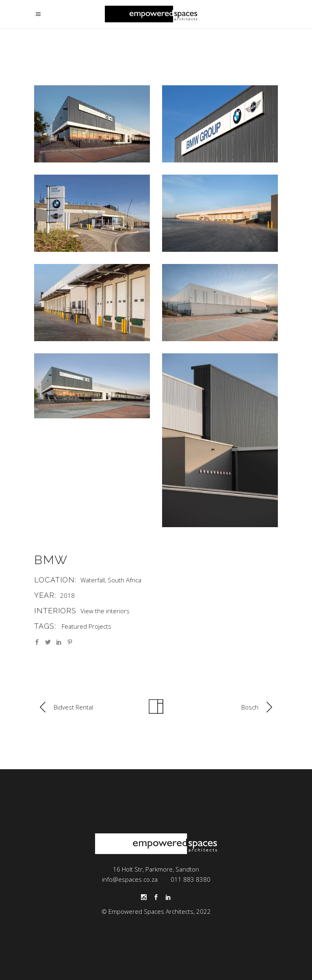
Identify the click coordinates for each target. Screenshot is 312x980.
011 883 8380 (191, 879)
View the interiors (105, 611)
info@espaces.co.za (130, 879)
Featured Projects (87, 626)
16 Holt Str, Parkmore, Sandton (156, 869)
